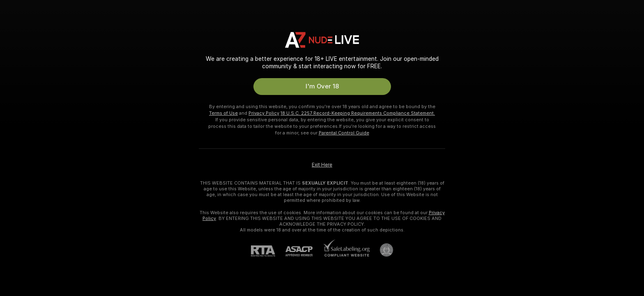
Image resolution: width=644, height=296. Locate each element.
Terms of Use (223, 113)
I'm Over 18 (322, 86)
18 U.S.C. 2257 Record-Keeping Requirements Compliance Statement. (358, 113)
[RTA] (268, 251)
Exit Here (322, 165)
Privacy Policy (264, 113)
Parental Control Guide (344, 133)
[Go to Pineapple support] (381, 250)
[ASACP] (304, 251)
